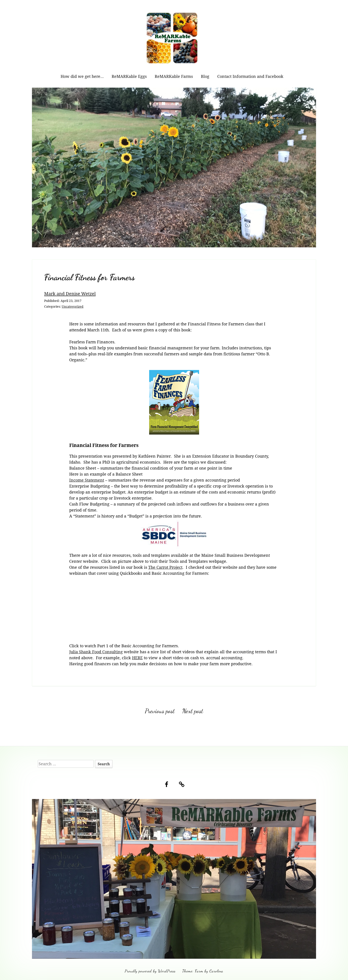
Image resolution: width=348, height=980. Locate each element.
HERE (137, 658)
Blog (205, 76)
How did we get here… (82, 76)
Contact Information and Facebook (250, 76)
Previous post (160, 711)
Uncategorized (73, 306)
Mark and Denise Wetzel (70, 293)
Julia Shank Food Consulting (96, 652)
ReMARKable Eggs (129, 76)
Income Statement (87, 480)
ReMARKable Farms (174, 76)
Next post (193, 711)
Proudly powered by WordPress (150, 971)
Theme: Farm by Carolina (203, 971)
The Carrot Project (165, 567)
